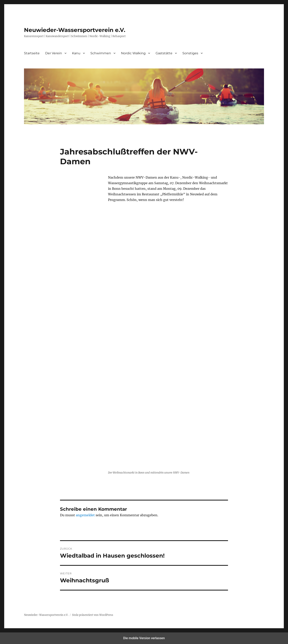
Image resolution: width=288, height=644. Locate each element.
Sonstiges (190, 53)
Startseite (32, 53)
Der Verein (54, 53)
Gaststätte (164, 53)
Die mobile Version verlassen (144, 638)
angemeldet (85, 515)
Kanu (76, 53)
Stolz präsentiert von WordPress (93, 615)
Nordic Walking (133, 53)
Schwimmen (101, 53)
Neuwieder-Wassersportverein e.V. (75, 30)
